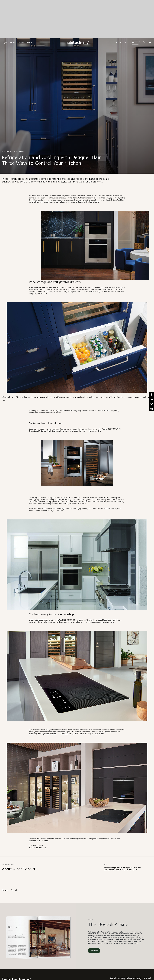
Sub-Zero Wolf (115, 200)
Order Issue (94, 951)
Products (20, 43)
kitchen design (110, 868)
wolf (135, 870)
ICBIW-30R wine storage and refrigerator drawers (53, 287)
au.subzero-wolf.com (38, 848)
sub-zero (138, 868)
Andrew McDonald (17, 151)
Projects (5, 43)
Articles (12, 43)
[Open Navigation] (150, 43)
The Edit (29, 43)
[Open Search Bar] (144, 43)
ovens (119, 868)
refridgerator (128, 868)
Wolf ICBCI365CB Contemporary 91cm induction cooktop (83, 620)
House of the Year (122, 43)
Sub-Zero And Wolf (112, 870)
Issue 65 (135, 43)
